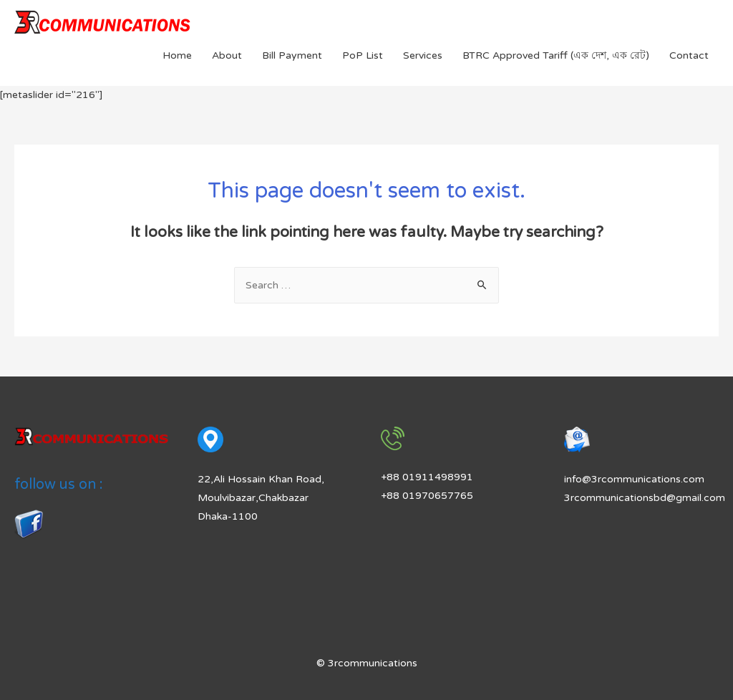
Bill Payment (292, 55)
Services (423, 55)
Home (177, 55)
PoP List (363, 55)
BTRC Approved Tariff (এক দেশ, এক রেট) (556, 55)
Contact (689, 55)
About (227, 55)
